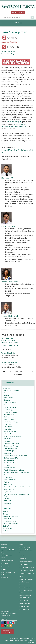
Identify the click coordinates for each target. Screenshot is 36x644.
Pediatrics (7, 465)
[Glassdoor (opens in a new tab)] (8, 626)
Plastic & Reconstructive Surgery (14, 470)
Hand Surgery (8, 427)
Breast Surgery (9, 398)
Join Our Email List (25, 582)
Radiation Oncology (10, 480)
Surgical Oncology (10, 489)
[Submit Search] (32, 18)
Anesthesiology (9, 393)
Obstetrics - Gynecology (11, 443)
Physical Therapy (9, 468)
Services (6, 514)
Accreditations (8, 528)
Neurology (7, 441)
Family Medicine (9, 414)
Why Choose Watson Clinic (27, 573)
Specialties (6, 388)
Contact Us (7, 531)
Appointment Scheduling (11, 516)
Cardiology (7, 400)
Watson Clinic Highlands (10, 54)
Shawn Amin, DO (7, 178)
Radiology (7, 482)
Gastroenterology (10, 417)
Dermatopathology (10, 407)
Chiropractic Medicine (11, 402)
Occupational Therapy (11, 446)
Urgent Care (8, 492)
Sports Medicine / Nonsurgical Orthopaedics (18, 487)
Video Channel (24, 565)
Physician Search (24, 609)
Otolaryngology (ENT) (11, 458)
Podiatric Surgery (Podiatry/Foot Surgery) (17, 472)
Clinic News (5, 564)
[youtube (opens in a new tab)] (3, 626)
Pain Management (10, 460)
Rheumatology (9, 484)
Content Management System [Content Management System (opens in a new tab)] (13, 640)
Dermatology (8, 405)
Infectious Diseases (10, 431)
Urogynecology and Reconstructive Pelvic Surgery (17, 495)
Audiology (7, 395)
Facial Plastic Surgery (11, 412)
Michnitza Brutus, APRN (10, 282)
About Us (6, 512)
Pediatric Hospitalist (10, 463)
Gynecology (8, 424)
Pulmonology (8, 477)
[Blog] (11, 626)
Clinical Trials (7, 519)
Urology (6, 498)
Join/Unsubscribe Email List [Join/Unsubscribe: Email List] (7, 632)
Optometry (7, 453)
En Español (7, 526)
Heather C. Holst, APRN (10, 316)
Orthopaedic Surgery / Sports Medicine (16, 456)
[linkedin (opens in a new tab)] (11, 623)
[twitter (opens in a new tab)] (5, 623)
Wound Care (8, 501)
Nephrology (8, 439)
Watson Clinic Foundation (11, 521)
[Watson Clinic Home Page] (18, 7)
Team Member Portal (26, 562)
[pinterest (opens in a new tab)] (13, 623)
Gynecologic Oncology (11, 422)
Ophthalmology (9, 451)
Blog (3, 553)
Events (21, 576)
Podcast (22, 544)
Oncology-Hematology (11, 448)
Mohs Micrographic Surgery (12, 436)
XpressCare (8, 503)
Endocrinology (8, 410)
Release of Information (26, 550)
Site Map (22, 556)
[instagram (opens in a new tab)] (8, 623)
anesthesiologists (20, 124)
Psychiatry (7, 475)
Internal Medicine (9, 434)
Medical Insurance (25, 588)
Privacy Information (25, 547)
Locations (22, 585)
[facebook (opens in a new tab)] (3, 623)
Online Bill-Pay (24, 600)
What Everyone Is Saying (27, 570)
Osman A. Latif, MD (8, 226)
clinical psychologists (14, 122)
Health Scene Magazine (10, 524)
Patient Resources (25, 603)
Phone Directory (24, 606)
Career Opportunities (7, 561)
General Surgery (9, 419)
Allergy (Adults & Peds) (11, 390)
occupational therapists (19, 126)
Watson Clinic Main (8, 51)
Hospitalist (7, 429)
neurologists (6, 126)
